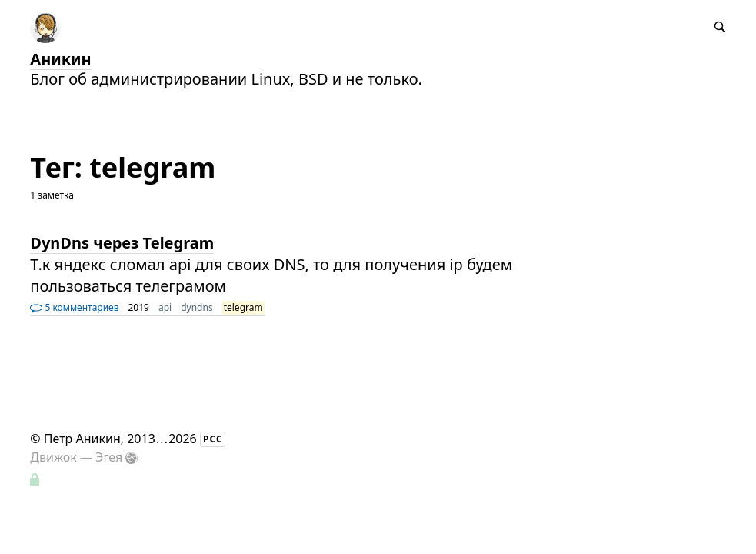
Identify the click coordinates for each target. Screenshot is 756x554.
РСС (213, 439)
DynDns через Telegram (122, 243)
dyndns (196, 307)
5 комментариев (74, 307)
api (165, 307)
